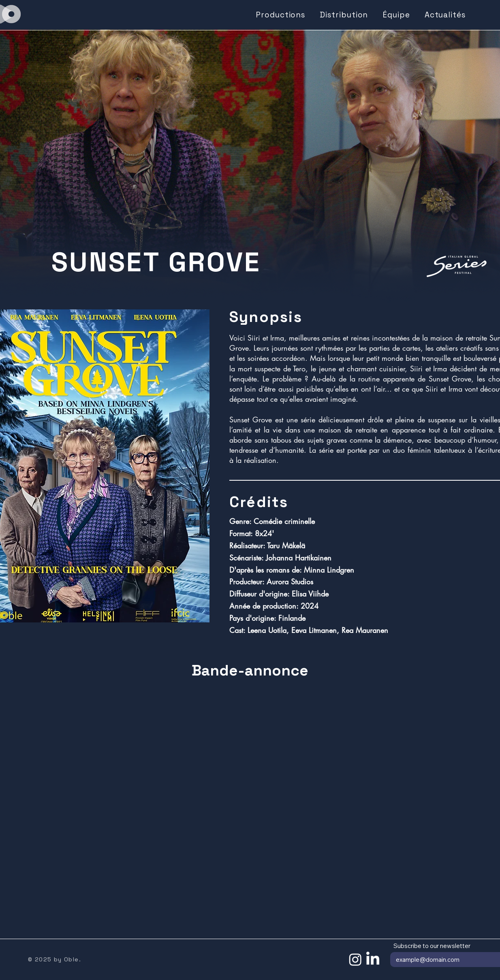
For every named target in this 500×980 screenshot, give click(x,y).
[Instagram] (355, 959)
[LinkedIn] (373, 959)
